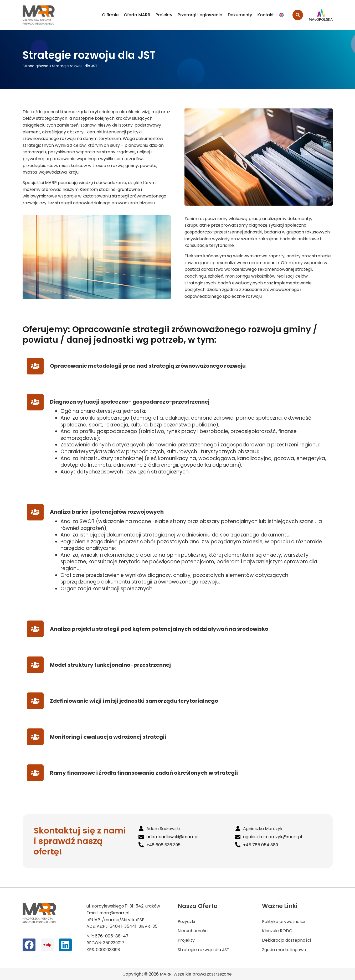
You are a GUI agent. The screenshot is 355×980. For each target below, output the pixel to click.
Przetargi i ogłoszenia (200, 15)
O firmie (110, 15)
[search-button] (298, 15)
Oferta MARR (137, 15)
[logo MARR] (39, 15)
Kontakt (266, 15)
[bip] (47, 945)
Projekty (164, 15)
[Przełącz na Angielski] (281, 15)
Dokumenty (240, 15)
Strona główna (35, 66)
